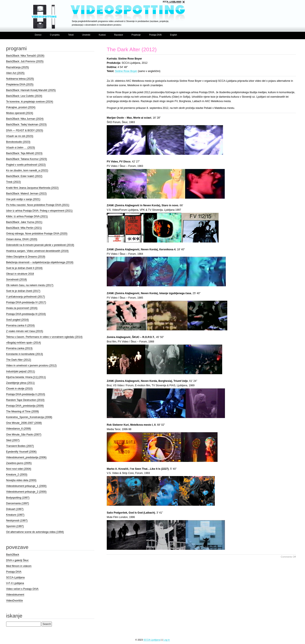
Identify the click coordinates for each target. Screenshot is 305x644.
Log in (166, 640)
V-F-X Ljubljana (15, 583)
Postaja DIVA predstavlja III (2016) (26, 314)
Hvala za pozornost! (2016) (22, 308)
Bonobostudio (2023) (18, 142)
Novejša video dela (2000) (21, 480)
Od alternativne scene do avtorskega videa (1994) (35, 532)
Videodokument (15, 595)
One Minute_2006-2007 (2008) (24, 423)
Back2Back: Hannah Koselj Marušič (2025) (31, 90)
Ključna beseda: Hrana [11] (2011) (26, 377)
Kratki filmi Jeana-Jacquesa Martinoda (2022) (32, 188)
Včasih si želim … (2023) (21, 148)
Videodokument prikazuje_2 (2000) (26, 492)
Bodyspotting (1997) (18, 498)
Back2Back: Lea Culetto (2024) (24, 96)
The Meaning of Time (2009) (23, 411)
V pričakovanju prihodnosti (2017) (26, 297)
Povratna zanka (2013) (19, 348)
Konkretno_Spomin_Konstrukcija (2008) (29, 417)
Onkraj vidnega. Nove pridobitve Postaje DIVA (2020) (37, 234)
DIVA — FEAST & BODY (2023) (25, 130)
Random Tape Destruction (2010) (25, 400)
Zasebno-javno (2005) (19, 463)
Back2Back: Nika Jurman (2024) (25, 119)
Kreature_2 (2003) (17, 475)
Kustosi (102, 35)
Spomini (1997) (15, 526)
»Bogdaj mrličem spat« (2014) (24, 343)
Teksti (71, 35)
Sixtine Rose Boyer (126, 71)
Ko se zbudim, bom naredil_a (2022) (27, 170)
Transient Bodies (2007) (20, 446)
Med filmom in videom (19, 566)
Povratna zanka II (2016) (20, 325)
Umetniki (86, 35)
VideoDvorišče (15, 601)
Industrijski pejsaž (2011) (21, 371)
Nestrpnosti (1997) (17, 521)
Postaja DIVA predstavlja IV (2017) (26, 302)
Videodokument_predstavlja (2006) (26, 457)
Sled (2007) (13, 440)
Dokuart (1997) (15, 509)
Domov (38, 35)
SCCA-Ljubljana (15, 578)
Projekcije (136, 35)
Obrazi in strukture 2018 (20, 274)
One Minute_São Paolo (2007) (24, 435)
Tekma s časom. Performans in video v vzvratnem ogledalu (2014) (44, 337)
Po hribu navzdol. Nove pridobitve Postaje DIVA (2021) (38, 205)
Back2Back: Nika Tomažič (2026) (25, 56)
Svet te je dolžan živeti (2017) (23, 291)
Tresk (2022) (13, 182)
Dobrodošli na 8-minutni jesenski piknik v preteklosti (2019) (40, 245)
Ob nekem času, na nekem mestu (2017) (30, 285)
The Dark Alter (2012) (132, 49)
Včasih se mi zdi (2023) (20, 136)
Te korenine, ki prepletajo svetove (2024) (30, 102)
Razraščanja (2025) (17, 67)
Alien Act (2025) (15, 73)
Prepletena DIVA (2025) (20, 84)
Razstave (119, 35)
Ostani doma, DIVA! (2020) (22, 239)
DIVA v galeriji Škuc (17, 560)
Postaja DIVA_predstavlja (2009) (25, 406)
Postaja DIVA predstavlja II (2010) (26, 394)
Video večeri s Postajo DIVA (22, 589)
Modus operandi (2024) (20, 113)
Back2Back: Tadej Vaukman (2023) (26, 125)
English (174, 35)
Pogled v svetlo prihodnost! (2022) (26, 165)
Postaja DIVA (155, 35)
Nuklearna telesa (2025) (20, 79)
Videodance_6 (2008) (19, 429)
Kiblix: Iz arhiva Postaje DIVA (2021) (27, 216)
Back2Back (13, 555)
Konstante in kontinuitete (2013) (25, 354)
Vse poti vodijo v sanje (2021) (23, 199)
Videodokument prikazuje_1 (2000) (26, 486)
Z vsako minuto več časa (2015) (25, 331)
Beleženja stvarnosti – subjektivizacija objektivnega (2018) (40, 262)
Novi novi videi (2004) (19, 469)
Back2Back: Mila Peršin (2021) (24, 228)
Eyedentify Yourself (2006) (21, 452)
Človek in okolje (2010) (19, 389)
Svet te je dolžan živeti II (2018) (24, 268)
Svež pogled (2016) (17, 320)
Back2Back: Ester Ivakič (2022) (24, 176)
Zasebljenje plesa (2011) (20, 383)
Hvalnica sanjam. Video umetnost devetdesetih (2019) (37, 251)
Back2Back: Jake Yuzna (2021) (24, 222)
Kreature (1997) (15, 515)
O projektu (55, 35)
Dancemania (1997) (18, 503)
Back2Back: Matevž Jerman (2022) (26, 194)
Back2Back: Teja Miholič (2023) (24, 153)
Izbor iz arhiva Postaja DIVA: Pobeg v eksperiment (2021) (39, 211)
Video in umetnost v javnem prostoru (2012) (31, 366)
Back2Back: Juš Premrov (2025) (25, 61)
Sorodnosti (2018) (17, 280)
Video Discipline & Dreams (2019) (26, 257)
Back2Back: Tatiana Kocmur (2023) (27, 159)
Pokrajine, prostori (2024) (21, 107)
